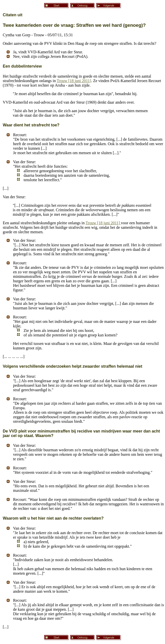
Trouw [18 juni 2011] (74, 81)
